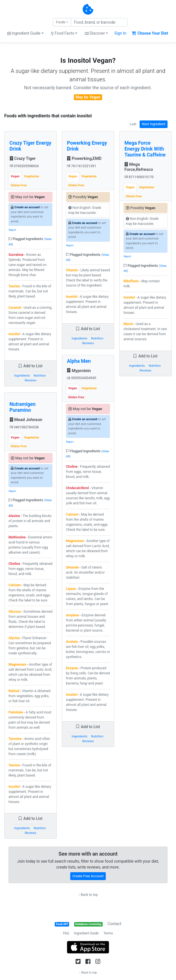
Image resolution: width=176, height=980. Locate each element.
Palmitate (16, 712)
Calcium (15, 585)
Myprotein (79, 371)
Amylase (73, 615)
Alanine (14, 516)
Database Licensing (88, 924)
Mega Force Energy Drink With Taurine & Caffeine (145, 149)
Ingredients (22, 376)
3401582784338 (24, 427)
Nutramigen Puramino (23, 407)
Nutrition (40, 376)
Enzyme (72, 668)
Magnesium (17, 664)
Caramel (15, 308)
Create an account (27, 207)
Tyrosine (15, 739)
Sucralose (16, 255)
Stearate (72, 567)
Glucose (15, 612)
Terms (108, 933)
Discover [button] (95, 33)
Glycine (14, 638)
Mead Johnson (26, 420)
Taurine (14, 286)
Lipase (71, 589)
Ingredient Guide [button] (24, 33)
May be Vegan (88, 97)
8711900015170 (139, 177)
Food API (62, 924)
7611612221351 (82, 166)
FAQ (66, 933)
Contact (114, 924)
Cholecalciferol (77, 488)
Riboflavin (131, 281)
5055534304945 (82, 378)
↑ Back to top (88, 895)
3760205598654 (24, 166)
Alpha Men (79, 361)
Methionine (17, 537)
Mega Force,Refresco (139, 167)
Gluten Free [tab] (19, 185)
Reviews (31, 380)
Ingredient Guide (86, 933)
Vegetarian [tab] (32, 176)
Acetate (72, 642)
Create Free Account (88, 876)
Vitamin (72, 270)
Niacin (128, 324)
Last (133, 124)
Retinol (14, 691)
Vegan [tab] (15, 176)
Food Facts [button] (63, 33)
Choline (14, 564)
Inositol (14, 334)
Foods (60, 22)
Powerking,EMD (84, 158)
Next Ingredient (154, 124)
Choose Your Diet (150, 33)
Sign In (120, 33)
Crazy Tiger (23, 158)
